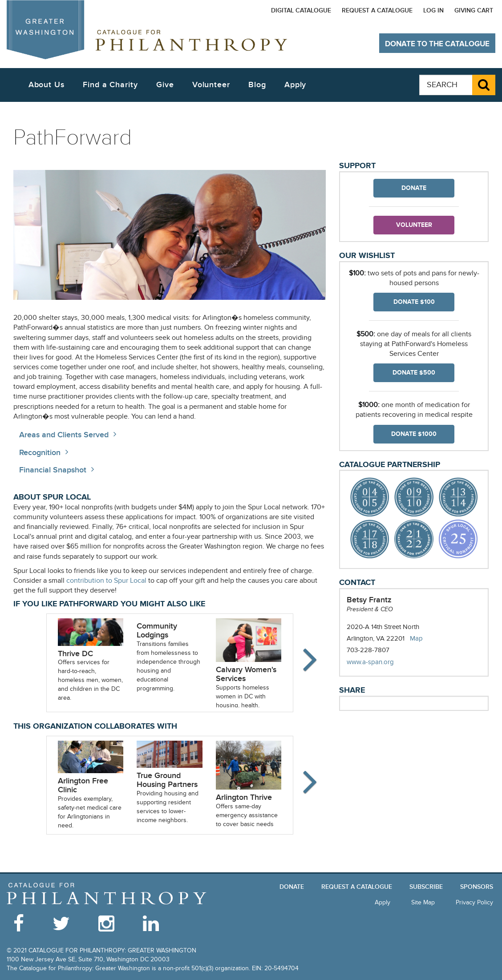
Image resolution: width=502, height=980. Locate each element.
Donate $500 (414, 373)
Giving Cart (474, 10)
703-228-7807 (368, 650)
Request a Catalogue (377, 10)
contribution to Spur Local (106, 581)
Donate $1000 (414, 434)
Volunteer (414, 225)
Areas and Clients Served (64, 435)
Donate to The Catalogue (437, 44)
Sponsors (477, 887)
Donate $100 (414, 302)
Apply (296, 85)
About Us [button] (47, 85)
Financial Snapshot (53, 470)
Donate (414, 188)
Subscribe (426, 887)
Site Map (423, 902)
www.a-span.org (379, 662)
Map (416, 638)
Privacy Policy (474, 902)
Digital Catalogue (301, 10)
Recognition (40, 453)
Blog (257, 85)
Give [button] (165, 85)
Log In (433, 10)
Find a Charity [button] (110, 85)
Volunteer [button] (211, 85)
